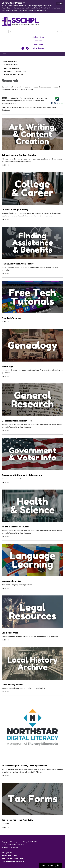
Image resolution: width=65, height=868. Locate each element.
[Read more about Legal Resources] (32, 617)
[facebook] (23, 49)
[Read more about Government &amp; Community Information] (32, 459)
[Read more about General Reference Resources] (32, 406)
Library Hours (38, 44)
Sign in (21, 861)
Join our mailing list (50, 865)
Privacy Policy (7, 853)
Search (60, 32)
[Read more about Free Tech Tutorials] (32, 300)
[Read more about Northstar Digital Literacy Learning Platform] (32, 736)
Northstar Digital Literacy (14, 75)
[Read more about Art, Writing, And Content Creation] (32, 140)
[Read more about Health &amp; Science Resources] (32, 512)
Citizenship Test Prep (11, 65)
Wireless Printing (38, 37)
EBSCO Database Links (12, 68)
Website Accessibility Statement (13, 858)
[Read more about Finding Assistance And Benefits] (32, 249)
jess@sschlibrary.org (19, 107)
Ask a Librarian (38, 48)
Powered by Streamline (10, 861)
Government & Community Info (15, 71)
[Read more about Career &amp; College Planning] (32, 195)
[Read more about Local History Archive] (32, 668)
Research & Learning (9, 61)
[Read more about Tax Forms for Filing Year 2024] (32, 804)
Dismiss (60, 3)
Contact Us (38, 41)
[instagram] (27, 49)
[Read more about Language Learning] (32, 565)
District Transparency (9, 856)
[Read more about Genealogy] (32, 352)
